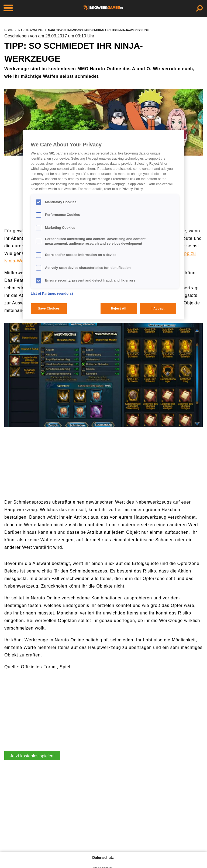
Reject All (119, 308)
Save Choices (49, 308)
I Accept (158, 308)
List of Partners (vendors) (52, 294)
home (9, 30)
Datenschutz (103, 858)
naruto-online (31, 30)
